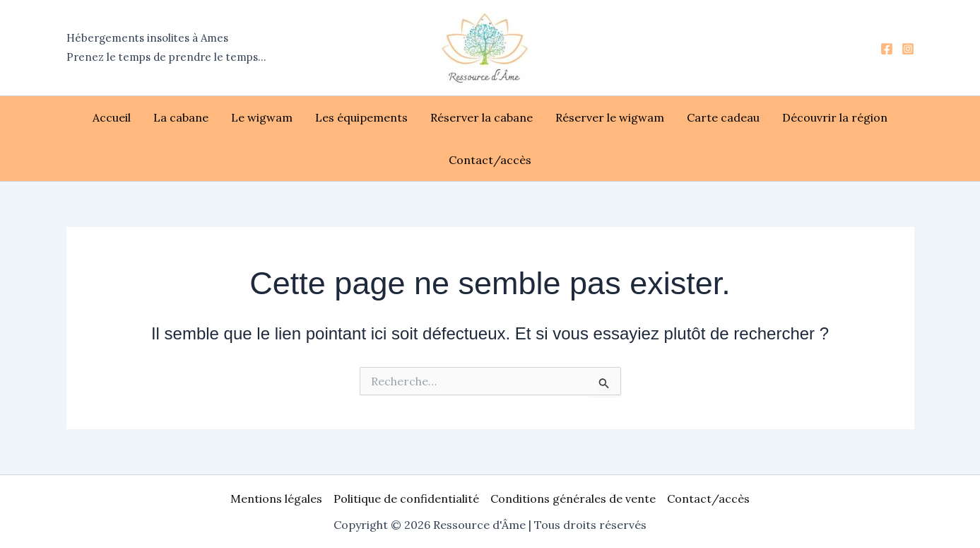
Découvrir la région (835, 117)
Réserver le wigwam (610, 117)
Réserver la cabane (482, 117)
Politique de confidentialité (406, 499)
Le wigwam (262, 117)
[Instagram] (908, 49)
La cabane (181, 117)
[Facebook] (887, 49)
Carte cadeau (723, 117)
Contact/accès (490, 160)
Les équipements (361, 117)
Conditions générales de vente (573, 499)
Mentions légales (276, 499)
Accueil (112, 117)
